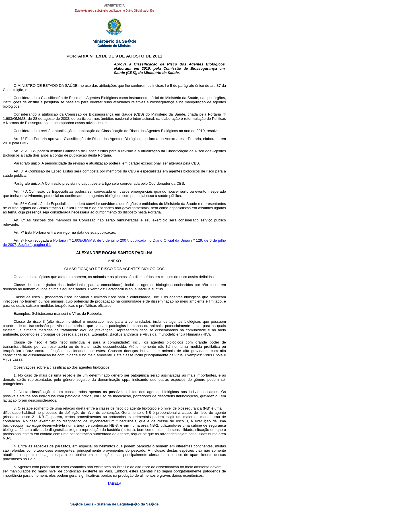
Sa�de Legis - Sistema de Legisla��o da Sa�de (115, 504)
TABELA (115, 483)
